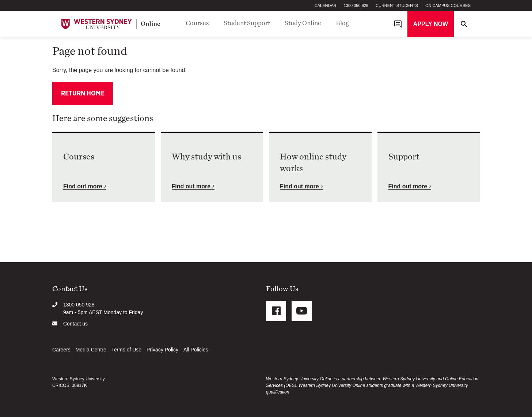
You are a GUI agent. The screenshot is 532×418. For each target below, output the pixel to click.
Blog (342, 23)
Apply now (431, 24)
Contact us (75, 324)
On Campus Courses (448, 5)
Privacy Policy (162, 350)
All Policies (196, 350)
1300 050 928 (356, 5)
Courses (197, 23)
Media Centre (91, 350)
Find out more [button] (83, 187)
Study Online (303, 23)
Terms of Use (126, 350)
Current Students (397, 5)
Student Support (247, 23)
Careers (61, 350)
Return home (83, 94)
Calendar (326, 5)
